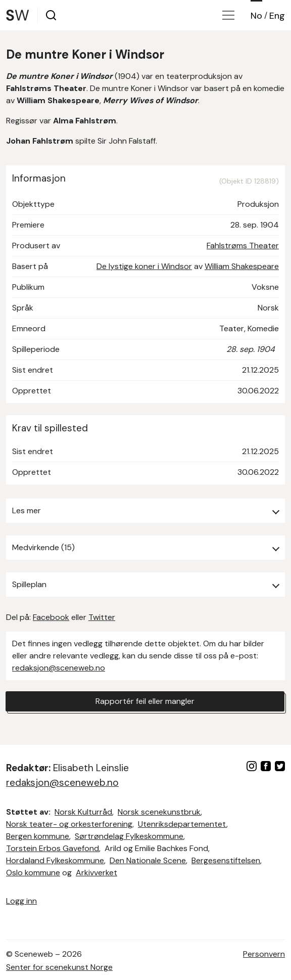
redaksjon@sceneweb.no (59, 668)
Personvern (264, 954)
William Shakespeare (242, 266)
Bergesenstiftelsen (226, 860)
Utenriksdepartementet (182, 824)
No (256, 16)
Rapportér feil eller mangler (145, 701)
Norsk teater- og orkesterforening (69, 824)
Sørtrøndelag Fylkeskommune (129, 836)
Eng (277, 16)
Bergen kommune (38, 836)
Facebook (51, 617)
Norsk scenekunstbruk (159, 812)
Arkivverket (96, 873)
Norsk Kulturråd (83, 812)
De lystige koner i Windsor (144, 266)
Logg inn (21, 901)
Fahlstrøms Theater (243, 246)
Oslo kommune (33, 873)
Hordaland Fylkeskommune (55, 860)
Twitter (102, 617)
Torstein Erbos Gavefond (53, 848)
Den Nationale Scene (148, 860)
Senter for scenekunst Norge (59, 967)
